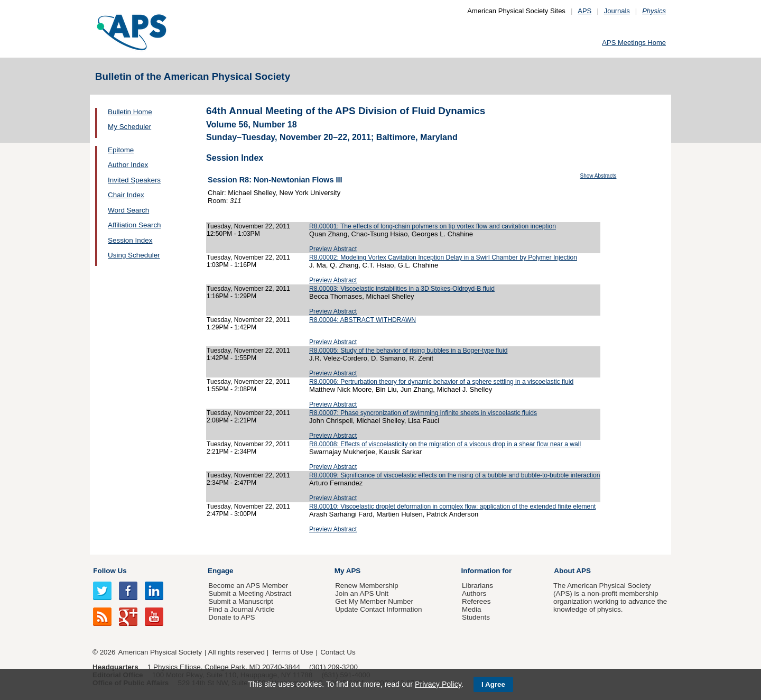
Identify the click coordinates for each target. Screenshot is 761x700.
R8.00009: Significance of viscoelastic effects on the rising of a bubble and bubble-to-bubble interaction (454, 475)
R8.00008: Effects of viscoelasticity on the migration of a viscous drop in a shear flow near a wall (445, 444)
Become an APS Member (248, 586)
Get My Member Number (374, 601)
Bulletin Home (130, 112)
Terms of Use (292, 652)
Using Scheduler (134, 255)
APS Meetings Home (634, 43)
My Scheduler (129, 127)
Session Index (130, 240)
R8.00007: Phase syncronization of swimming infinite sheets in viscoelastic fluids (423, 413)
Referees (476, 601)
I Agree (493, 684)
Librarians (477, 586)
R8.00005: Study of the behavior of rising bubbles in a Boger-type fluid (408, 351)
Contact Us (338, 652)
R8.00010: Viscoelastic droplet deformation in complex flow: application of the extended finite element (452, 506)
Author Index (128, 165)
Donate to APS (231, 617)
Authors (474, 593)
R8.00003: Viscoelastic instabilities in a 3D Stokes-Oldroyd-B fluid (402, 289)
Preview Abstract (333, 249)
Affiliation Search (134, 225)
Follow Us (110, 571)
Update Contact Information (378, 609)
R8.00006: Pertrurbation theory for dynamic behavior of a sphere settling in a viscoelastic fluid (441, 382)
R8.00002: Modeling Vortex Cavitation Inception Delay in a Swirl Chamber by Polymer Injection (443, 257)
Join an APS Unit (362, 593)
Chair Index (126, 195)
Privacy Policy (438, 684)
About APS (572, 571)
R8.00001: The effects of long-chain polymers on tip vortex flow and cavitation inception (433, 226)
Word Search (128, 210)
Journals (617, 11)
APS (584, 11)
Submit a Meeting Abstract (250, 593)
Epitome (121, 150)
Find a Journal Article (241, 609)
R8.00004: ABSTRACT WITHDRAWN (363, 320)
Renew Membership (367, 586)
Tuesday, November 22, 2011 (248, 226)
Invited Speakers (134, 180)
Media (472, 609)
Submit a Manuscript (240, 601)
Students (476, 617)
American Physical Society (160, 652)
